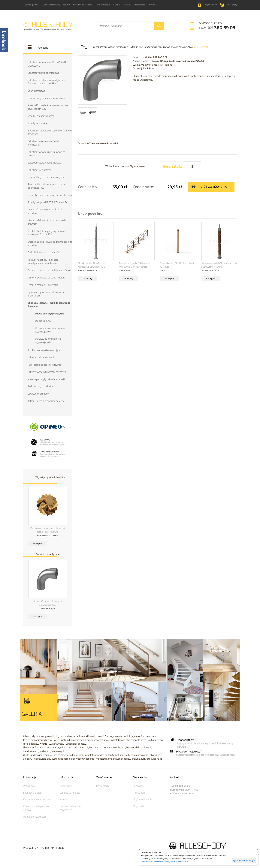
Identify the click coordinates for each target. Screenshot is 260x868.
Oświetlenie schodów (38, 393)
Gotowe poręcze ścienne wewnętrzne (47, 98)
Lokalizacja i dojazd (70, 792)
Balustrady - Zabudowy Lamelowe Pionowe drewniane (50, 132)
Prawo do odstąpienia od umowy (37, 808)
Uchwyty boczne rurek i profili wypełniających (50, 330)
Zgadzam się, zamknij (244, 860)
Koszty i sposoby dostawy (37, 799)
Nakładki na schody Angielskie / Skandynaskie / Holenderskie (44, 261)
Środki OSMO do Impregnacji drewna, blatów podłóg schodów (46, 233)
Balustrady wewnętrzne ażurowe (44, 163)
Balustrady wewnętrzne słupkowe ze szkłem (46, 153)
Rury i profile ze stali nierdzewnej (44, 364)
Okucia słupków (43, 320)
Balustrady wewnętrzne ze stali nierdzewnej (44, 143)
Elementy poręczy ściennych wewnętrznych (50, 195)
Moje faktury (140, 806)
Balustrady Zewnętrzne (39, 170)
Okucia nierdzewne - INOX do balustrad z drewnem (49, 304)
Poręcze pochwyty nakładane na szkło (47, 379)
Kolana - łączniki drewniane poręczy (46, 401)
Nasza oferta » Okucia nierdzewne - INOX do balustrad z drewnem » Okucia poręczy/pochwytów (142, 47)
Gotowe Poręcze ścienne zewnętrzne (46, 177)
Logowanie (139, 785)
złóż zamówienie (209, 186)
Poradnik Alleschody (83, 5)
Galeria (116, 5)
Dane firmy (66, 785)
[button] (207, 5)
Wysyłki (152, 5)
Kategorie (43, 48)
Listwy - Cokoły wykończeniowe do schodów (45, 211)
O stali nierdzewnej (51, 5)
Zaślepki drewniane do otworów (44, 252)
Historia (64, 799)
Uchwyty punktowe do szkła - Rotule (46, 277)
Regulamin (29, 785)
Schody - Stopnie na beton (41, 116)
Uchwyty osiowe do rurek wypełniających (48, 340)
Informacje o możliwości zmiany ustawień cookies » (164, 862)
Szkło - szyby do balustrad (41, 386)
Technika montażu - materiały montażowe (49, 270)
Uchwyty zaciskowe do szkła (42, 357)
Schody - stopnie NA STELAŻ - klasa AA (48, 202)
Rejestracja (139, 792)
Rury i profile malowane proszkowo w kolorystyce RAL (47, 186)
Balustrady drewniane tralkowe (43, 73)
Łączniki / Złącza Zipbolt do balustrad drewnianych (46, 294)
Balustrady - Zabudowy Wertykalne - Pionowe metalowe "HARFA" (46, 82)
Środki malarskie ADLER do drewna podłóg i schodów (50, 243)
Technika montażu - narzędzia (43, 285)
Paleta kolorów (103, 5)
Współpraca (140, 5)
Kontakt (127, 5)
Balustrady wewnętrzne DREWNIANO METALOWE (47, 64)
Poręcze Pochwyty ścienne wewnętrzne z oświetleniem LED (49, 107)
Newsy (66, 5)
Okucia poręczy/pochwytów (50, 313)
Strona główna (32, 5)
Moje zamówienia (142, 799)
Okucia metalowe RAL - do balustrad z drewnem (47, 222)
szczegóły (38, 543)
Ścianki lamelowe (36, 91)
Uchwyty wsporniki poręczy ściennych (47, 372)
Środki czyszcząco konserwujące (44, 350)
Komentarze (103, 785)
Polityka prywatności (34, 816)
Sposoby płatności (33, 792)
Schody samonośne (38, 123)
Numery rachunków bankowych (70, 808)
